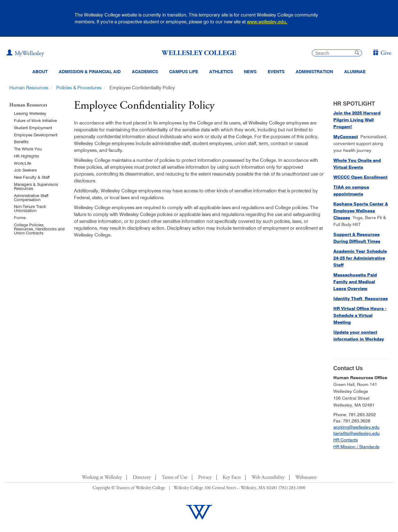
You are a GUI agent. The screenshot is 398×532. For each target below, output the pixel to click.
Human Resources (29, 88)
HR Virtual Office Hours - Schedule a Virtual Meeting (360, 315)
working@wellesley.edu (356, 427)
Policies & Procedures (79, 88)
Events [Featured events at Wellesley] (276, 72)
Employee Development (36, 135)
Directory (142, 478)
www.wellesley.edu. (267, 22)
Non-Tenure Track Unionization (30, 208)
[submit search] (357, 53)
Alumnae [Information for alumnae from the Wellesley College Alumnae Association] (355, 72)
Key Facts (232, 478)
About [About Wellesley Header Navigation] (40, 72)
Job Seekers (25, 170)
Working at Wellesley (102, 478)
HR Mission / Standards (356, 447)
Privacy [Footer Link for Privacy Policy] (205, 478)
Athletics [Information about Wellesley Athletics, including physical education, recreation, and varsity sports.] (221, 72)
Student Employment (33, 128)
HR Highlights (26, 156)
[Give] (382, 53)
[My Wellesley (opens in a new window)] (25, 54)
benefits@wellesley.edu (356, 433)
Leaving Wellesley (30, 113)
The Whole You (28, 149)
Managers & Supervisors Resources (36, 186)
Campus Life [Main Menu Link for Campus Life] (184, 72)
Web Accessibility (268, 478)
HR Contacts (346, 440)
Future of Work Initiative (35, 120)
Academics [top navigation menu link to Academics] (145, 72)
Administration (314, 72)
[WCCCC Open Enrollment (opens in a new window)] (360, 177)
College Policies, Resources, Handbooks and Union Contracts (39, 229)
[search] (337, 53)
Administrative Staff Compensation (31, 198)
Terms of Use (174, 478)
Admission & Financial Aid (90, 72)
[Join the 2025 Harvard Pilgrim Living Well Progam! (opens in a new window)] (357, 120)
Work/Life (23, 163)
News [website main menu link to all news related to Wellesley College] (250, 72)
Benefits (21, 142)
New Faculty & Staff (32, 177)
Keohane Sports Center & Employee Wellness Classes (361, 211)
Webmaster (306, 478)
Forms (20, 218)
